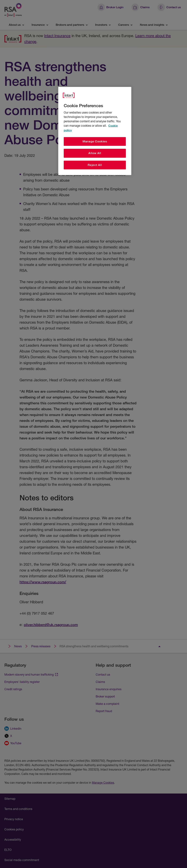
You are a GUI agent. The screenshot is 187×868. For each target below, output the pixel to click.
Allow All (95, 153)
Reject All (95, 165)
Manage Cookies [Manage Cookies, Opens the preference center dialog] (95, 141)
